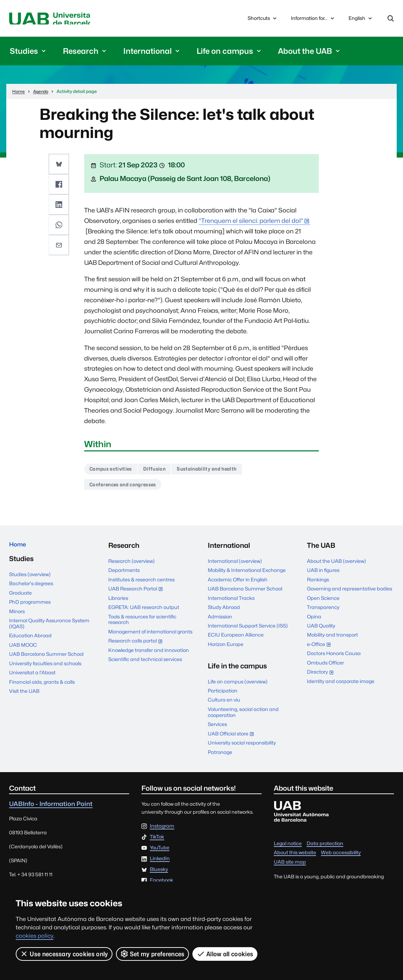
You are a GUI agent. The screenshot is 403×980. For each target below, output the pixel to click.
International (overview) (235, 566)
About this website (295, 857)
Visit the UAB (24, 698)
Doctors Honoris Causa (334, 658)
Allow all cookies (225, 954)
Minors (17, 618)
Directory (322, 678)
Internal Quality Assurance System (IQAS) (49, 630)
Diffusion (162, 471)
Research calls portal (137, 647)
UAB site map (290, 866)
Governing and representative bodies (350, 593)
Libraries (118, 603)
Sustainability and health (219, 471)
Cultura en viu (224, 705)
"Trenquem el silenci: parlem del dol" (251, 223)
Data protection (325, 848)
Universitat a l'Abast (32, 680)
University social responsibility (242, 747)
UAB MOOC (23, 652)
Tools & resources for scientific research (142, 624)
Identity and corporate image (341, 686)
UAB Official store (233, 739)
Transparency (323, 612)
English (361, 21)
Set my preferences (153, 954)
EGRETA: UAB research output (144, 612)
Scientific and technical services (145, 664)
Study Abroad (224, 612)
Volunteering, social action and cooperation (243, 717)
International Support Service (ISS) (248, 630)
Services (217, 729)
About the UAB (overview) (336, 566)
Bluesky (159, 874)
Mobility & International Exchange (247, 575)
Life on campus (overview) (238, 686)
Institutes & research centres (141, 584)
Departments (124, 575)
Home (19, 550)
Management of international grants (150, 636)
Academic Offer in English (238, 584)
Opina (314, 621)
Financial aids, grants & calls (42, 689)
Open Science (323, 603)
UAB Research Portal (137, 594)
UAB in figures (323, 575)
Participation (223, 695)
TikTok (157, 842)
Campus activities (114, 471)
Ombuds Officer (325, 667)
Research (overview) (131, 566)
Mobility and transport (332, 640)
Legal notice (288, 848)
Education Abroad (30, 643)
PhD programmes (30, 609)
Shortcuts (263, 20)
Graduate (20, 600)
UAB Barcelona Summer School (46, 661)
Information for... (313, 20)
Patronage (220, 757)
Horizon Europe (226, 649)
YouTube (160, 852)
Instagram (162, 831)
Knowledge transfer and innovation (149, 655)
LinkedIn (160, 863)
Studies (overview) (30, 581)
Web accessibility (341, 857)
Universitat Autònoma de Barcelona (74, 19)
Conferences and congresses (127, 489)
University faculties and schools (45, 670)
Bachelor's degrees (31, 591)
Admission (220, 621)
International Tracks (231, 603)
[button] (60, 165)
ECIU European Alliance (236, 640)
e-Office (321, 650)
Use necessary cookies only (64, 954)
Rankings (318, 584)
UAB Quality (321, 630)
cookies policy (35, 936)
